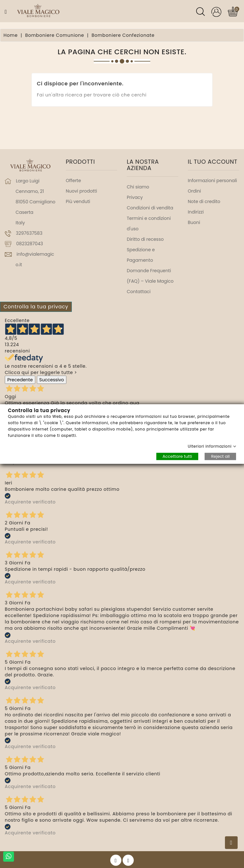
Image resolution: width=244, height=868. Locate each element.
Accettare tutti (177, 456)
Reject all (220, 456)
